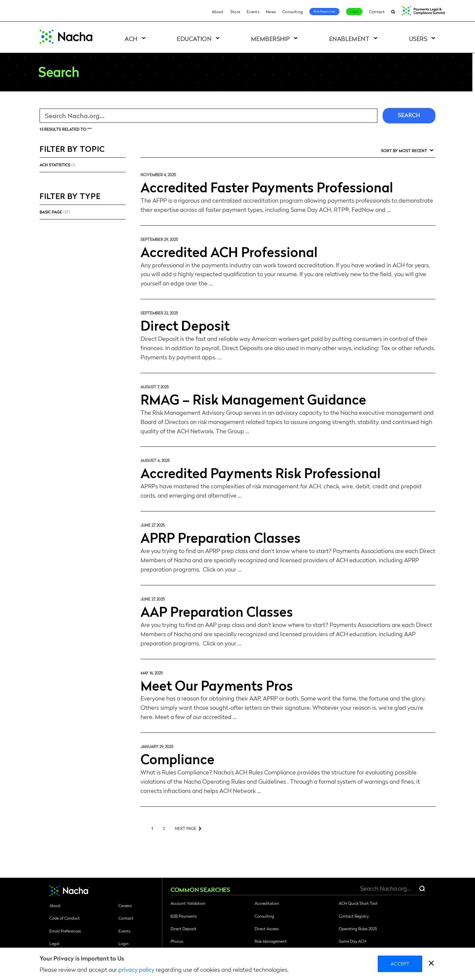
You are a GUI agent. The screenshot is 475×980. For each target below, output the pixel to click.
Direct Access (267, 929)
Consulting (293, 12)
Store (235, 12)
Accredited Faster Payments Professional (267, 187)
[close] (431, 964)
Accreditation (267, 903)
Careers (125, 905)
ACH (131, 38)
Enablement (349, 38)
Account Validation (188, 903)
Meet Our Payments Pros (217, 685)
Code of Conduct (65, 918)
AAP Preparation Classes (217, 611)
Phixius (177, 941)
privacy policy (136, 969)
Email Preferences (65, 931)
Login (354, 11)
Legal (54, 943)
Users (418, 38)
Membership (270, 38)
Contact (377, 12)
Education (194, 38)
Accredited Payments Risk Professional (261, 473)
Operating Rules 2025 (358, 929)
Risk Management (271, 941)
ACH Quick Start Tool (358, 903)
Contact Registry (354, 916)
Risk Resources (324, 11)
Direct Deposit (185, 325)
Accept (400, 964)
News (271, 12)
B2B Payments (184, 916)
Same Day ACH (353, 941)
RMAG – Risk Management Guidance (253, 399)
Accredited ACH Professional (229, 251)
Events (253, 12)
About (218, 12)
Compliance (177, 759)
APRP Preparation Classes (221, 537)
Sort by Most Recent (404, 150)
